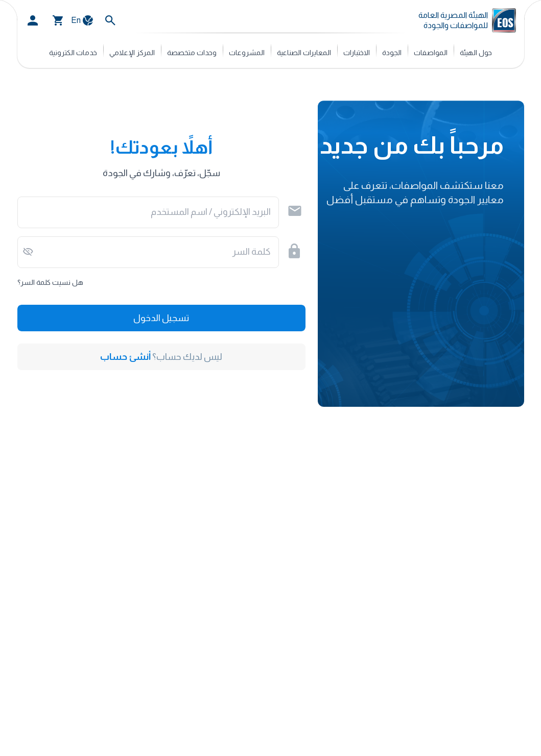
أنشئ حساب (125, 357)
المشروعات (247, 53)
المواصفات (431, 53)
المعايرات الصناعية (304, 53)
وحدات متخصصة (192, 53)
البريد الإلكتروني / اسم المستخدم (211, 212)
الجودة (392, 53)
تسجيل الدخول (161, 318)
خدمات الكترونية (73, 53)
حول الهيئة (476, 53)
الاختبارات (357, 53)
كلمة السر (252, 252)
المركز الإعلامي (132, 53)
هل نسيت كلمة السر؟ (50, 282)
